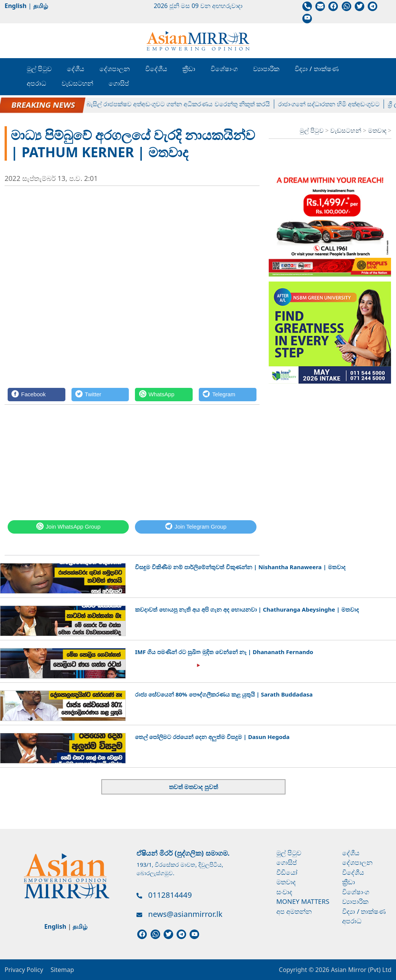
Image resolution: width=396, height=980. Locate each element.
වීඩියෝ (287, 872)
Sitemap (62, 970)
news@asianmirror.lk (185, 914)
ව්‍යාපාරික (266, 69)
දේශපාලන (115, 69)
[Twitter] (100, 395)
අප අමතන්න (294, 911)
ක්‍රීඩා (189, 69)
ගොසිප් (119, 83)
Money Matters (303, 901)
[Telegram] (228, 395)
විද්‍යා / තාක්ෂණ (316, 69)
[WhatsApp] (164, 395)
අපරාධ (37, 83)
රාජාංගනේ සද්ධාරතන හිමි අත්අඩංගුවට (336, 104)
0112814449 (170, 895)
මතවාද (378, 130)
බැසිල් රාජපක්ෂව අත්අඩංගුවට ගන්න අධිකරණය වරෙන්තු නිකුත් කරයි (185, 104)
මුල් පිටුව (39, 69)
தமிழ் (41, 6)
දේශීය (75, 69)
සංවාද (284, 892)
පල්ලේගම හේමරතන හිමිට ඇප (43, 104)
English (15, 6)
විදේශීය (156, 69)
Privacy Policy (24, 970)
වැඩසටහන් (77, 83)
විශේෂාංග (224, 69)
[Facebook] (37, 395)
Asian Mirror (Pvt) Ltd (360, 970)
